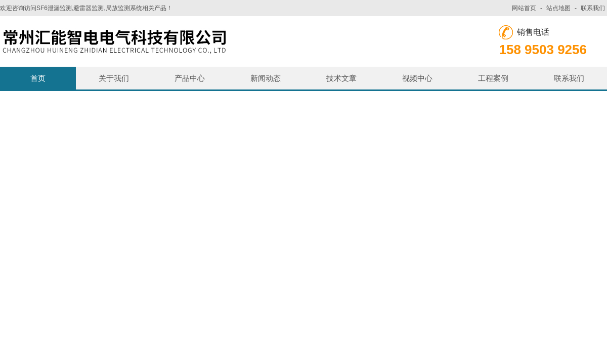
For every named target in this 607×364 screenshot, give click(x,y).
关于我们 (114, 78)
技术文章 (341, 78)
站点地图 (558, 8)
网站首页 (524, 8)
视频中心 (417, 78)
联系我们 (593, 8)
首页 (38, 78)
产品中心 (190, 78)
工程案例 (493, 78)
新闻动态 (266, 78)
